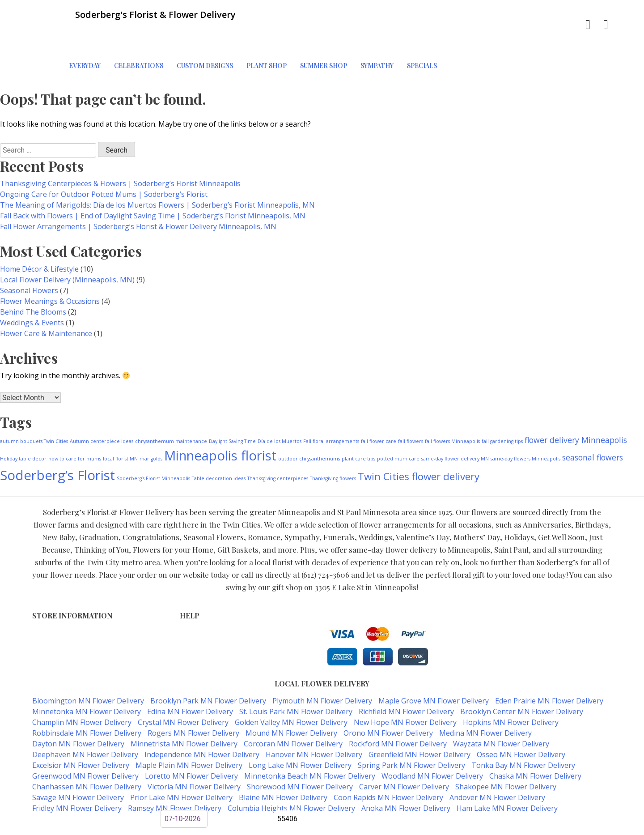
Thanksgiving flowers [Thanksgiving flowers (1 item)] (333, 447)
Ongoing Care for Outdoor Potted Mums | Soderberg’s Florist (104, 163)
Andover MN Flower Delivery (497, 767)
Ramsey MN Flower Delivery (175, 777)
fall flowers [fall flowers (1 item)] (411, 410)
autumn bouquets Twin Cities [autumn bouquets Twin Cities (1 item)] (34, 410)
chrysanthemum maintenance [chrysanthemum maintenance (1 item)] (171, 410)
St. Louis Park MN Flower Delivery (296, 681)
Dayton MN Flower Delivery (78, 713)
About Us (194, 632)
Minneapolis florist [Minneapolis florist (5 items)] (220, 425)
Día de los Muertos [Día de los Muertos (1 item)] (280, 410)
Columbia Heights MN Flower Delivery (291, 777)
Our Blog (193, 641)
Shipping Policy (203, 622)
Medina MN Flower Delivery (485, 702)
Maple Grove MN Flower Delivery (434, 670)
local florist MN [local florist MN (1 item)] (120, 428)
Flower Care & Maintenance (46, 302)
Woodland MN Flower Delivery (432, 745)
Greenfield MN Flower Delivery (419, 724)
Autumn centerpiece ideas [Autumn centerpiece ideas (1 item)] (102, 410)
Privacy (191, 613)
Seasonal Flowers (29, 260)
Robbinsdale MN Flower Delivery (87, 702)
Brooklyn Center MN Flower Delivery (522, 681)
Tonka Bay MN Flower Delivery (523, 734)
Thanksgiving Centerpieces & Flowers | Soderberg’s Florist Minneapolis (120, 153)
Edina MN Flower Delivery (190, 681)
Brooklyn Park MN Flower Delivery (208, 670)
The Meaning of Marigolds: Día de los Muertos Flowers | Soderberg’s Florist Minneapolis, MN (157, 174)
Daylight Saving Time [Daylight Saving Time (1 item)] (232, 410)
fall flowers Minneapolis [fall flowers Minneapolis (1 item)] (452, 410)
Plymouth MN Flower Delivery (322, 670)
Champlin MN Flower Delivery (82, 691)
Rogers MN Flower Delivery (193, 702)
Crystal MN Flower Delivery (183, 691)
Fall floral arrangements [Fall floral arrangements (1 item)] (331, 410)
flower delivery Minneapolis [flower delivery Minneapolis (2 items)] (576, 409)
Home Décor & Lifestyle (39, 238)
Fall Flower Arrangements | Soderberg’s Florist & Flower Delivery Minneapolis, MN (138, 196)
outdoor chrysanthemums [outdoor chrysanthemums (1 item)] (309, 428)
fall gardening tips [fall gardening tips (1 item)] (502, 410)
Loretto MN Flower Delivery (191, 745)
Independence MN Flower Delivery (202, 724)
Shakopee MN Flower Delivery (506, 756)
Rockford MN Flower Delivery (398, 713)
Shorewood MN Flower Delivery (300, 756)
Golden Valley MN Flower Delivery (291, 691)
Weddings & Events (32, 292)
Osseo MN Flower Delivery (521, 724)
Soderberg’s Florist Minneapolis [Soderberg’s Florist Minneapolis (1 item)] (153, 447)
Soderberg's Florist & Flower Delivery (290, 795)
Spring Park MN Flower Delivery (411, 734)
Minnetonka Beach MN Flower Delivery (310, 745)
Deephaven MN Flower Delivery (85, 724)
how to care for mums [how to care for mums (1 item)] (75, 428)
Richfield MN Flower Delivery (406, 681)
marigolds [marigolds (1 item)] (151, 428)
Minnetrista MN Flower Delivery (184, 713)
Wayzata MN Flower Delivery (501, 713)
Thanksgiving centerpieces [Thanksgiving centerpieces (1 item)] (278, 447)
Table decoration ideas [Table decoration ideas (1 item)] (219, 447)
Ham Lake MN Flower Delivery (507, 777)
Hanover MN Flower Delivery (314, 724)
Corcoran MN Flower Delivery (293, 713)
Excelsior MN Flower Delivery (81, 734)
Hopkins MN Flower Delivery (511, 691)
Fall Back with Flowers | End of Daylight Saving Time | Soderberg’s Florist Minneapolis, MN (153, 185)
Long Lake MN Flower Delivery (300, 734)
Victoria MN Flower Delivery (194, 756)
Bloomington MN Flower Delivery (88, 670)
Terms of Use (201, 603)
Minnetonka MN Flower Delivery (87, 681)
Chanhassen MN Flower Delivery (87, 756)
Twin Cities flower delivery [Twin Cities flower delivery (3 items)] (419, 445)
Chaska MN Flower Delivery (535, 745)
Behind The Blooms (33, 281)
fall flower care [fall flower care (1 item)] (379, 410)
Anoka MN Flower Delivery (406, 777)
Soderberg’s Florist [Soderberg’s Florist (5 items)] (57, 444)
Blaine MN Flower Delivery (283, 767)
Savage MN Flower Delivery (78, 767)
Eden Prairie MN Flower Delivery (549, 670)
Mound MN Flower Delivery (291, 702)
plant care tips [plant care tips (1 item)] (358, 428)
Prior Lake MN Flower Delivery (181, 767)
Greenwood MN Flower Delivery (85, 745)
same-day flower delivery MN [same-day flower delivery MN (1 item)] (455, 428)
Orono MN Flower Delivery (388, 702)
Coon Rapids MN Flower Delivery (388, 767)
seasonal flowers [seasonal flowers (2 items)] (593, 426)
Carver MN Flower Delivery (404, 756)
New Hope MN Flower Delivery (405, 691)
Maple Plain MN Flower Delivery (189, 734)
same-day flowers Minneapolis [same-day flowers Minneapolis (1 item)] (525, 428)
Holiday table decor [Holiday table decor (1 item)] (23, 428)
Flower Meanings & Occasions (50, 270)
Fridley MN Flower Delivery (77, 777)
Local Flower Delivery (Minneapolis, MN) (67, 249)
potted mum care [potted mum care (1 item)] (398, 428)
